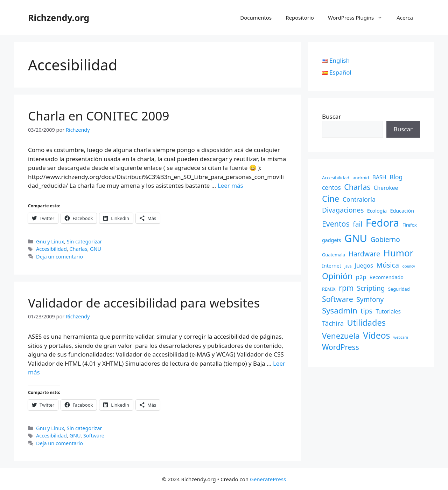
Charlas (79, 249)
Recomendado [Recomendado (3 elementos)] (387, 277)
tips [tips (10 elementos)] (366, 311)
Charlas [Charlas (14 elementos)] (357, 187)
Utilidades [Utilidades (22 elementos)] (366, 323)
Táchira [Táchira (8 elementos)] (333, 323)
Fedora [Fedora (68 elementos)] (383, 223)
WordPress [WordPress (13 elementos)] (341, 347)
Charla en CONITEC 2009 (99, 116)
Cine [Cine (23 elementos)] (331, 199)
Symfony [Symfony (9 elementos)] (370, 299)
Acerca (405, 18)
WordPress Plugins (359, 18)
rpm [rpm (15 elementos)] (346, 288)
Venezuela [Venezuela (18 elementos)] (341, 336)
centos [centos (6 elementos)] (331, 187)
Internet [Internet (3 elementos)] (332, 266)
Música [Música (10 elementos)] (388, 265)
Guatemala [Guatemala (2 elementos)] (334, 255)
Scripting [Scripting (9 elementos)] (371, 288)
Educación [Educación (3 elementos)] (402, 211)
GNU (96, 249)
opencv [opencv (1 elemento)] (408, 266)
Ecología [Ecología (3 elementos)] (377, 211)
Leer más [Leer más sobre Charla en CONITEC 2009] (230, 185)
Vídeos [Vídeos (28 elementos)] (376, 335)
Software (94, 436)
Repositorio (300, 18)
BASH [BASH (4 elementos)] (379, 177)
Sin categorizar (85, 241)
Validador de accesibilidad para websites (144, 303)
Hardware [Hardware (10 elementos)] (364, 254)
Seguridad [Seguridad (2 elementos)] (399, 289)
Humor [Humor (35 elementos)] (398, 253)
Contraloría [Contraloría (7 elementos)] (359, 199)
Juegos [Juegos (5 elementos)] (364, 265)
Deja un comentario (59, 257)
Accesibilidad (51, 249)
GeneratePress (268, 479)
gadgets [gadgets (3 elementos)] (331, 240)
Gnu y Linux (50, 241)
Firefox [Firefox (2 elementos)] (410, 225)
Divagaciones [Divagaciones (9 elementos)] (343, 210)
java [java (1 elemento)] (348, 266)
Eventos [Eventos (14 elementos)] (336, 224)
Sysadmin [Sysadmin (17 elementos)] (340, 310)
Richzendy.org (59, 18)
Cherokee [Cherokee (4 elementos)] (386, 188)
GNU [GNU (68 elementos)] (356, 238)
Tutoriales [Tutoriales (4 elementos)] (388, 311)
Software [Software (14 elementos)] (338, 299)
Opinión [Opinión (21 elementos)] (337, 276)
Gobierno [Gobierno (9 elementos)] (385, 240)
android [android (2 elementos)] (361, 178)
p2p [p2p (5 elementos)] (361, 277)
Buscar (331, 116)
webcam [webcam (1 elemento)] (401, 337)
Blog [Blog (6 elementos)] (396, 177)
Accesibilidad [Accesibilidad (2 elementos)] (336, 178)
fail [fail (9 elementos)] (358, 224)
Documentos (256, 18)
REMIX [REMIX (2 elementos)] (329, 289)
